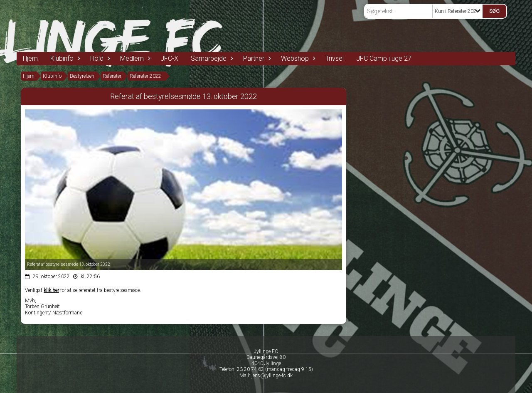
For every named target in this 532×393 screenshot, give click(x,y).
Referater (112, 76)
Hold (99, 58)
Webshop (297, 58)
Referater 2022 (145, 76)
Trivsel (335, 58)
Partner (256, 58)
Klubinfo (64, 58)
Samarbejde (211, 58)
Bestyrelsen (82, 76)
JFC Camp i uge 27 (384, 58)
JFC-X (169, 58)
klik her (51, 290)
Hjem (30, 58)
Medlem (134, 58)
